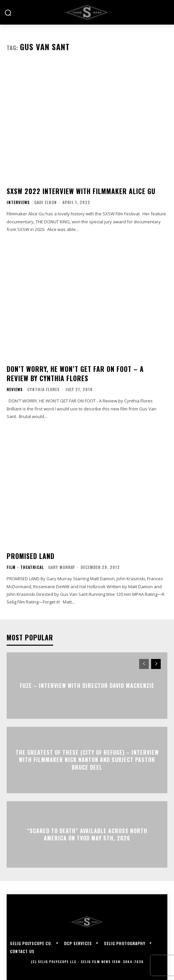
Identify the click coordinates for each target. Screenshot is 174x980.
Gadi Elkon (45, 202)
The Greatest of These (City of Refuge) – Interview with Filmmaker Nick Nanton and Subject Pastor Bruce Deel (87, 760)
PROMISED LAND (31, 556)
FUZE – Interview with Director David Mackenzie (87, 686)
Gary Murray (62, 567)
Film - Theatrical (25, 567)
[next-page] (156, 664)
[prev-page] (144, 664)
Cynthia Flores (43, 389)
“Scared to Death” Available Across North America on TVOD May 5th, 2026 (87, 834)
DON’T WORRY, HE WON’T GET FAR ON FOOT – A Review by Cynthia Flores (75, 374)
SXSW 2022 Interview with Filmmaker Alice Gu (81, 191)
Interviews (18, 202)
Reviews (15, 389)
